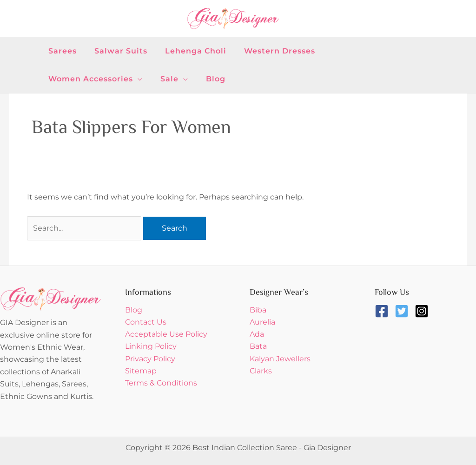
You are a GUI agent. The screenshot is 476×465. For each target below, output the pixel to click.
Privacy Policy (150, 359)
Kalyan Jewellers (280, 359)
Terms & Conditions (161, 383)
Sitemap (141, 371)
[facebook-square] (384, 311)
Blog (134, 310)
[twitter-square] (404, 311)
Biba (258, 310)
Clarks (261, 371)
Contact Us (146, 322)
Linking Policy (151, 347)
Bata (258, 347)
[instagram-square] (424, 311)
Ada (257, 335)
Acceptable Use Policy (166, 335)
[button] (367, 51)
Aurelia (262, 322)
